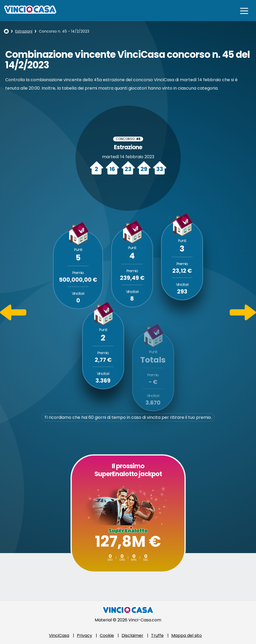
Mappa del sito (187, 635)
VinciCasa (59, 635)
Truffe (157, 635)
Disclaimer (132, 635)
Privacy (84, 635)
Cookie (107, 635)
